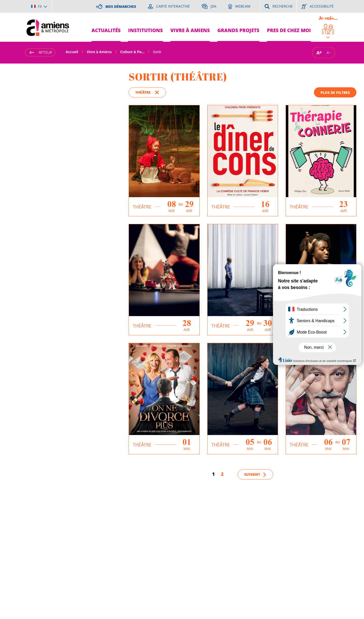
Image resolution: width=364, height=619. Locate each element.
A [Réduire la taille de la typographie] (328, 53)
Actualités (106, 30)
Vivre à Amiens (190, 30)
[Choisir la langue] (39, 6)
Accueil (72, 52)
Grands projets (238, 30)
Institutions (145, 30)
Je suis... (328, 18)
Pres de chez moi (289, 30)
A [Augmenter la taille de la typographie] (318, 53)
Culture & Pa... (132, 52)
